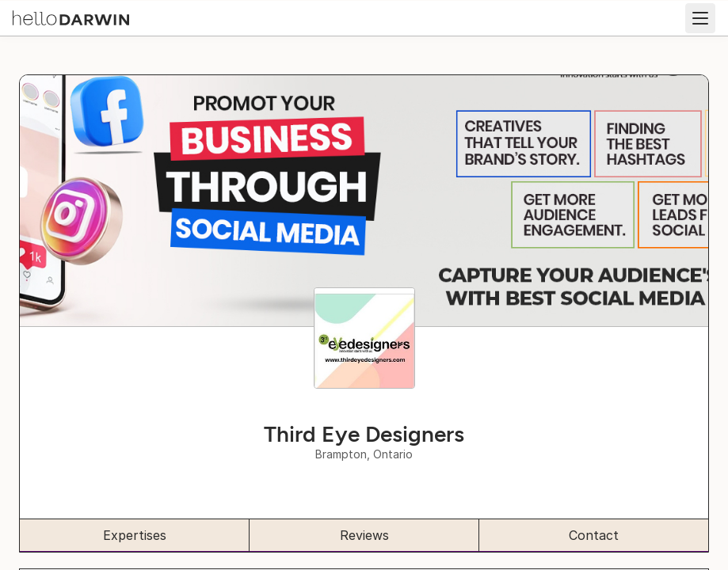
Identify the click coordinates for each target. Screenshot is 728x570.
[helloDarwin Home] (71, 17)
